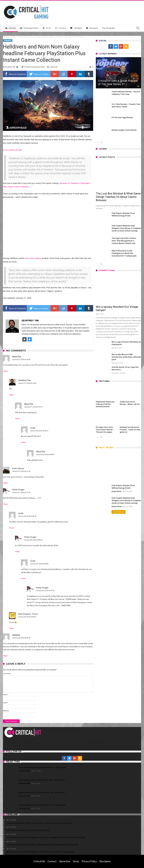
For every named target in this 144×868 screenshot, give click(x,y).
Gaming (13, 37)
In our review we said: (13, 150)
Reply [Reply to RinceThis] (6, 371)
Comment (7, 673)
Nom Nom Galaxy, (33, 258)
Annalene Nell (24, 771)
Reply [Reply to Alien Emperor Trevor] (12, 628)
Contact (52, 861)
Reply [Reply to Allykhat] (6, 656)
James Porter (117, 491)
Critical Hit (39, 861)
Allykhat (16, 635)
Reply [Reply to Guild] (24, 442)
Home (5, 37)
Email (5, 703)
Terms (76, 861)
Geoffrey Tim (10, 67)
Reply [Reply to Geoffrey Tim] (12, 395)
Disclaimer (105, 861)
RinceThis (17, 356)
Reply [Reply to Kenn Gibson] (6, 483)
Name (6, 695)
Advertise (65, 861)
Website (6, 711)
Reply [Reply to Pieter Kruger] (6, 504)
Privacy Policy (89, 861)
